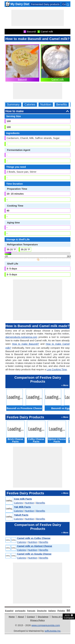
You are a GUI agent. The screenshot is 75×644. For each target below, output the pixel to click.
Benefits (62, 105)
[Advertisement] (38, 18)
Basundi (22, 79)
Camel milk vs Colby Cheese (34, 538)
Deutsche (42, 611)
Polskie (61, 611)
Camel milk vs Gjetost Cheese (35, 546)
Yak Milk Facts (22, 507)
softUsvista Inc (53, 631)
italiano (52, 611)
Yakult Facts (21, 515)
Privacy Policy (37, 620)
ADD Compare (69, 616)
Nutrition (46, 105)
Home (12, 617)
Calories (30, 105)
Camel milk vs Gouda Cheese (34, 554)
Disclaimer (43, 617)
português (20, 611)
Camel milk (58, 79)
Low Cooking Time (57, 369)
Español (9, 611)
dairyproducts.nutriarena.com (21, 337)
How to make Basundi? (26, 344)
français (31, 611)
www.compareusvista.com (46, 625)
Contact (31, 617)
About (21, 617)
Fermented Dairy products (45, 4)
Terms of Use (58, 617)
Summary (13, 105)
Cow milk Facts (23, 499)
